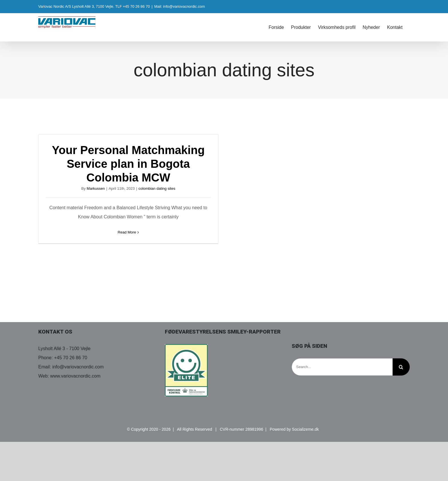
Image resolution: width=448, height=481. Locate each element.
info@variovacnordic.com (78, 367)
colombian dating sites (157, 188)
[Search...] (342, 367)
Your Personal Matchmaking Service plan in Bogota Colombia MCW (128, 164)
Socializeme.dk (305, 429)
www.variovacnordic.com (75, 376)
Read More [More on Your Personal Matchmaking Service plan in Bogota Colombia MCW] (127, 232)
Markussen (96, 188)
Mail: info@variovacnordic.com (180, 6)
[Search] (401, 367)
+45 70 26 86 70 (71, 358)
